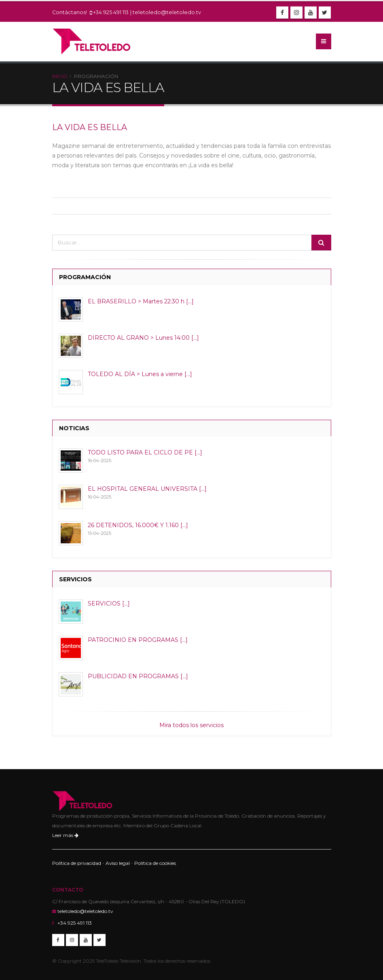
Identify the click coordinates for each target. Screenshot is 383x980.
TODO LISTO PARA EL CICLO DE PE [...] (145, 452)
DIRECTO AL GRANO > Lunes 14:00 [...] (143, 338)
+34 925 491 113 (111, 12)
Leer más (65, 835)
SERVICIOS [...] (109, 604)
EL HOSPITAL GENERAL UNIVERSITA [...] (147, 489)
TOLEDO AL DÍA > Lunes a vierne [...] (140, 374)
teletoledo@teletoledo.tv (167, 12)
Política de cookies (155, 863)
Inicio (60, 76)
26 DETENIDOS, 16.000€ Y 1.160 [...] (138, 525)
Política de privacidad (77, 863)
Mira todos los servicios (191, 725)
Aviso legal (118, 863)
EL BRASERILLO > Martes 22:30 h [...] (141, 301)
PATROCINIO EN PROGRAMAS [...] (138, 640)
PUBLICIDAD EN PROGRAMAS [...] (138, 676)
